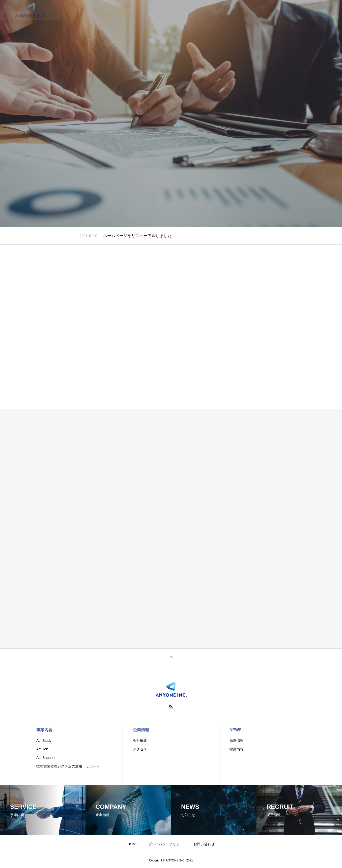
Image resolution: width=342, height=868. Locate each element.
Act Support (46, 758)
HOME (133, 844)
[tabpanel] (171, 113)
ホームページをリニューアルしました (137, 236)
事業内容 (44, 730)
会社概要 (140, 741)
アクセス (140, 749)
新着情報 (237, 741)
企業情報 (141, 730)
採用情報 (237, 749)
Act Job (42, 749)
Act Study (44, 741)
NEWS (236, 730)
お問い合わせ (204, 844)
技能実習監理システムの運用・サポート (68, 766)
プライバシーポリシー (166, 844)
